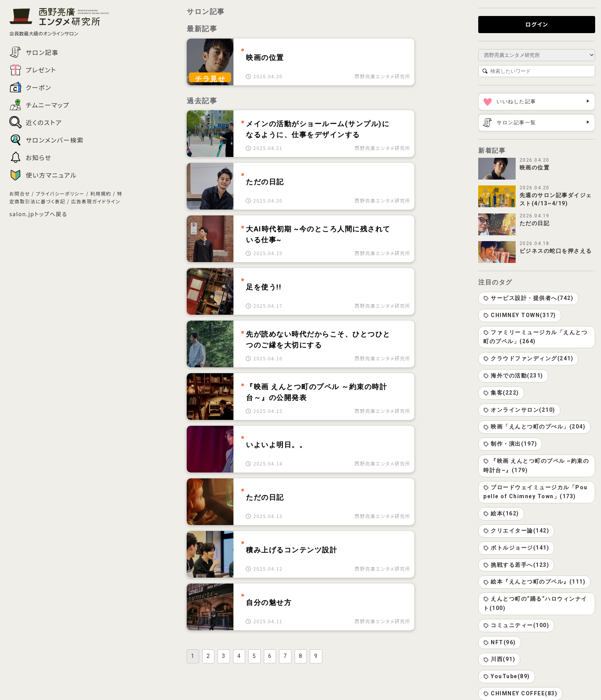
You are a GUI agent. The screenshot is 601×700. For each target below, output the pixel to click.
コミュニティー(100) (516, 625)
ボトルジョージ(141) (516, 548)
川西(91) (499, 659)
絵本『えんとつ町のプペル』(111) (534, 582)
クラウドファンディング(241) (528, 358)
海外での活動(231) (513, 376)
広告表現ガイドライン (95, 201)
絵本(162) (501, 513)
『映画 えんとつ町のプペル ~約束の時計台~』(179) (536, 465)
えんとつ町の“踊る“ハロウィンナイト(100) (535, 603)
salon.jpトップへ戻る (38, 214)
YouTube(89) (507, 676)
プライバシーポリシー (60, 193)
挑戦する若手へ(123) (516, 565)
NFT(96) (500, 642)
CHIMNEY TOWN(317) (520, 315)
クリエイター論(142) (516, 531)
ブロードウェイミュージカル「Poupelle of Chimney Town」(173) (536, 492)
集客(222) (501, 393)
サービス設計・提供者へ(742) (528, 298)
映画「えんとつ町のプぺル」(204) (534, 427)
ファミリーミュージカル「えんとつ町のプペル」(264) (535, 337)
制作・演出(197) (510, 444)
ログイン (537, 24)
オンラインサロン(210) (519, 410)
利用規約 (101, 193)
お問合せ (20, 193)
